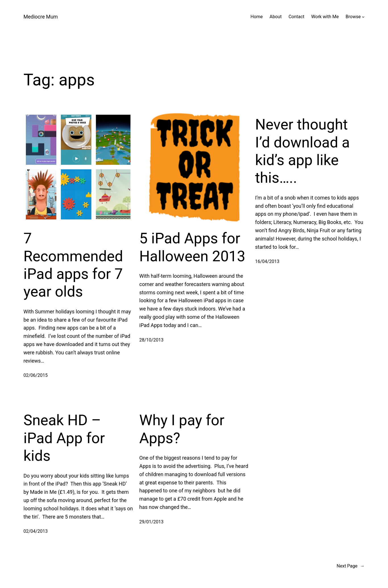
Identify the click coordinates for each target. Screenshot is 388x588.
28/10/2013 (151, 340)
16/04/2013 (267, 261)
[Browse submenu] (363, 17)
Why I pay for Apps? (182, 429)
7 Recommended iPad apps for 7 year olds (73, 265)
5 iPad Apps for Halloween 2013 (192, 247)
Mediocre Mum (41, 17)
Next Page (350, 566)
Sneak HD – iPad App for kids (64, 438)
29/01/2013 (151, 522)
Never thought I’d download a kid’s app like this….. (303, 151)
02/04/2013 (36, 531)
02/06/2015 (36, 375)
